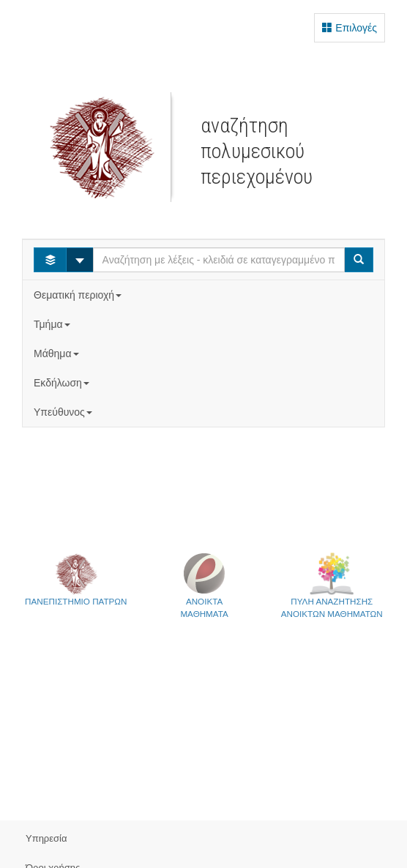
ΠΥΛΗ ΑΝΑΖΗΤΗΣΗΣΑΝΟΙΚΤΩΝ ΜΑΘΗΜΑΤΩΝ (332, 585)
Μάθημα (57, 353)
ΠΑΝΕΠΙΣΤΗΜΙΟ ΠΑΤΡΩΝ (76, 579)
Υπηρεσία (46, 838)
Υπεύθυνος (64, 412)
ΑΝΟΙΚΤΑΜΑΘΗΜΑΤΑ (204, 585)
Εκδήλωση (63, 383)
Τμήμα (53, 324)
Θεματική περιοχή (79, 295)
